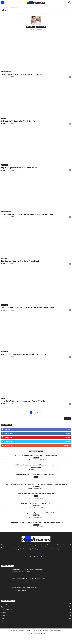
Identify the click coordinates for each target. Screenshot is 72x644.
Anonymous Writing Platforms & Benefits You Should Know (36, 455)
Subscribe (67, 445)
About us (21, 631)
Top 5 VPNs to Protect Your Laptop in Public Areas (24, 354)
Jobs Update (4, 165)
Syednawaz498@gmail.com (39, 553)
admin (3, 77)
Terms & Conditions (56, 631)
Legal (3, 398)
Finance (3, 118)
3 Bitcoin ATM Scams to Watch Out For (18, 121)
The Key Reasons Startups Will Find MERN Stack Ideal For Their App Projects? (36, 522)
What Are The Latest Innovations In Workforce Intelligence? (28, 308)
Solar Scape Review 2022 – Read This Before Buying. (29, 579)
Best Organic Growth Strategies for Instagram (22, 74)
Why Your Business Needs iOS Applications (36, 503)
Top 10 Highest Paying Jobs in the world (19, 168)
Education (4, 621)
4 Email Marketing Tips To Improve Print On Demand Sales (28, 214)
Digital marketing (6, 72)
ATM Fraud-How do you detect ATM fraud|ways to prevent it (36, 465)
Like (69, 429)
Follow (67, 433)
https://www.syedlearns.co (36, 30)
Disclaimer (46, 631)
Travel (36, 477)
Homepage (14, 631)
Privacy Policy (37, 631)
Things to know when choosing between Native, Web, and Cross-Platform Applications (36, 484)
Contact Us (29, 631)
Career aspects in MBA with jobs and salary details (36, 494)
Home (2, 7)
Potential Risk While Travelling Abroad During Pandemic (36, 474)
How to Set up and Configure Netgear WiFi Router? (36, 513)
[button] (69, 3)
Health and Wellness (7, 610)
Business (4, 258)
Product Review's (36, 467)
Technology (4, 305)
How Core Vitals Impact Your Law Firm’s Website (23, 401)
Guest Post (36, 458)
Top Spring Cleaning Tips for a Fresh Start (20, 261)
